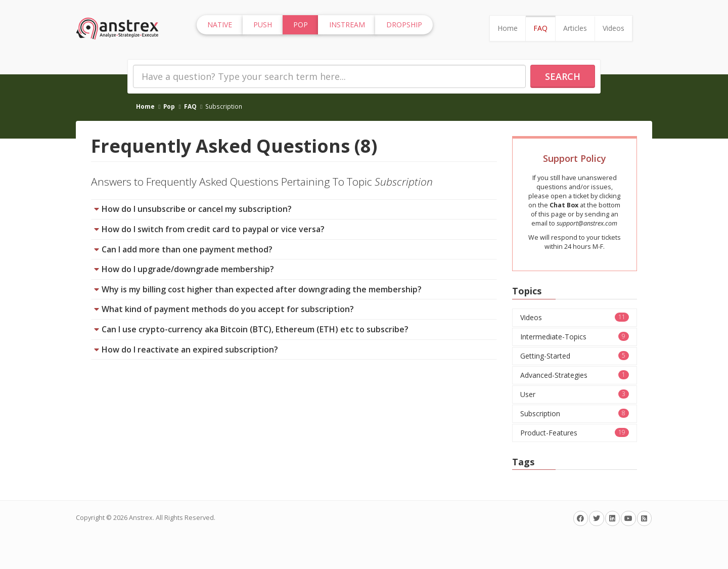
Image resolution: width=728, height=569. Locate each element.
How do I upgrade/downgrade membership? (188, 269)
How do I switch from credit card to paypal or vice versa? (213, 229)
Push (263, 25)
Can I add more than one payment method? (187, 249)
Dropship (404, 25)
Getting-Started (575, 356)
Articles (575, 28)
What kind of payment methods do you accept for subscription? (228, 309)
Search (563, 76)
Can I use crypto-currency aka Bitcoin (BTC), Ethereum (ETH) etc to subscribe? (255, 329)
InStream (347, 25)
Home (508, 28)
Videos (613, 28)
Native (220, 25)
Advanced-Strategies (575, 375)
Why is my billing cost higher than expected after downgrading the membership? (262, 289)
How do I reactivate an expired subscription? (190, 349)
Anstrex (141, 518)
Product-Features (575, 433)
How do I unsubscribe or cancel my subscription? (197, 209)
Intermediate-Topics (575, 337)
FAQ (540, 28)
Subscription (575, 413)
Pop (169, 106)
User (575, 394)
